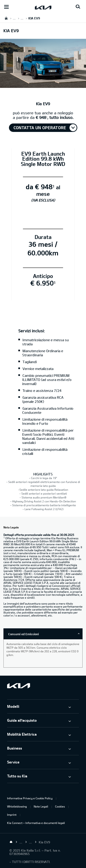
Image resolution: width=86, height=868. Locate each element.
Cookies (60, 806)
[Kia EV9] (43, 85)
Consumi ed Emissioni (24, 634)
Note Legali (41, 806)
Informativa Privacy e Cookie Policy (30, 798)
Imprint (12, 815)
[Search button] (78, 7)
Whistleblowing (17, 806)
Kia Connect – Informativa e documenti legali (36, 823)
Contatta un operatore (40, 128)
